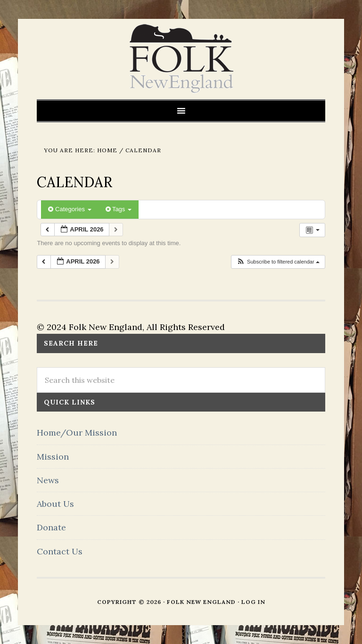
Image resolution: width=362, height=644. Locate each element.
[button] (278, 262)
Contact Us (60, 551)
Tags (119, 209)
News (48, 480)
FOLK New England (181, 59)
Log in (253, 602)
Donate (51, 527)
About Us (55, 504)
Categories (70, 209)
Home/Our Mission (77, 433)
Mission (53, 457)
